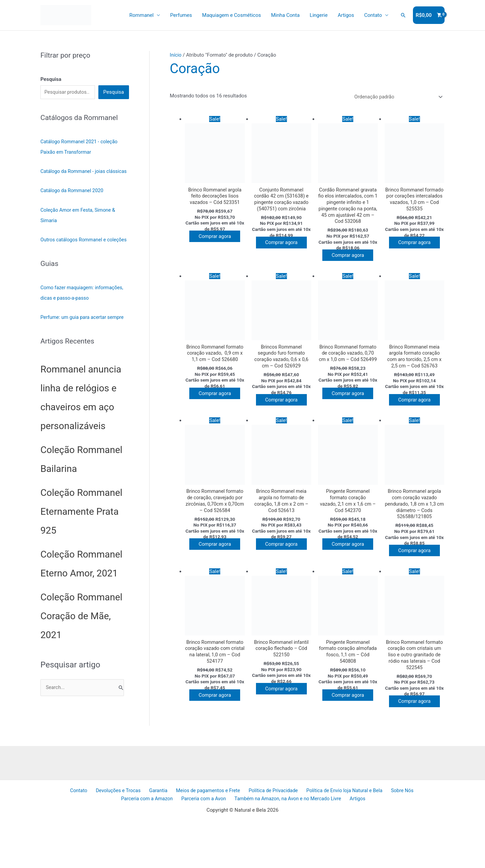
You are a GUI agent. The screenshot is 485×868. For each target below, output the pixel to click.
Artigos (346, 15)
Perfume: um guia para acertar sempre (84, 335)
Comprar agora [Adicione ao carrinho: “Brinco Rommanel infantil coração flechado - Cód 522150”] (283, 730)
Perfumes (181, 15)
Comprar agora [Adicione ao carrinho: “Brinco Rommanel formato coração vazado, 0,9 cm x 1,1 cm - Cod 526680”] (217, 415)
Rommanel (141, 15)
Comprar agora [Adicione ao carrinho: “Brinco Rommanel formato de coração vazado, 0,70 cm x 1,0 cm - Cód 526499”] (350, 422)
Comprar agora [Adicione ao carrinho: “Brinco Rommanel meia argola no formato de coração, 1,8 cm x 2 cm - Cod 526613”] (283, 576)
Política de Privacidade (241, 837)
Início (176, 55)
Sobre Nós (367, 837)
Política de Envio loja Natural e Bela (311, 837)
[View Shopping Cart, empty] (429, 15)
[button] (403, 15)
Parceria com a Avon (175, 845)
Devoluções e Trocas (91, 837)
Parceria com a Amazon (411, 837)
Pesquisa (114, 92)
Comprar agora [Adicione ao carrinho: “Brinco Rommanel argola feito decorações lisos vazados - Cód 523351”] (217, 242)
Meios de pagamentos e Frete (177, 837)
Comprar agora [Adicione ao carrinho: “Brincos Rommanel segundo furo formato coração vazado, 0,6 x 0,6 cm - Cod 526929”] (283, 422)
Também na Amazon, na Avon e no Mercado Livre (259, 845)
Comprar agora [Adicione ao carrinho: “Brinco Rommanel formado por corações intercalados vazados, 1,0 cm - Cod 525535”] (416, 248)
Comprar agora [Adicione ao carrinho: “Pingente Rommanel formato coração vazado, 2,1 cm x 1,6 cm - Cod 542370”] (350, 576)
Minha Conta (285, 15)
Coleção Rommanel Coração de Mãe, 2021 (81, 634)
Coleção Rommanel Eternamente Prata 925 (81, 529)
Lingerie (319, 15)
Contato (373, 15)
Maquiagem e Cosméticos (232, 15)
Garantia (129, 837)
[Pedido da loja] (396, 97)
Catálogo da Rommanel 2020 (73, 201)
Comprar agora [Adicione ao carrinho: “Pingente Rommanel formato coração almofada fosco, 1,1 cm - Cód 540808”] (350, 737)
